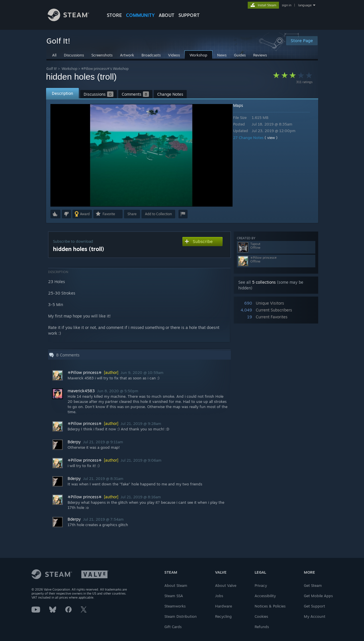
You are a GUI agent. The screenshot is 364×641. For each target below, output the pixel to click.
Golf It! (52, 69)
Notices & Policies (270, 606)
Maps (242, 105)
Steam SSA (174, 596)
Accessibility (265, 596)
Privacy (261, 585)
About (167, 15)
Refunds (262, 627)
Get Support (314, 606)
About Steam (176, 585)
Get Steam (313, 585)
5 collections (264, 282)
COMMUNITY (140, 15)
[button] (55, 214)
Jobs (219, 596)
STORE (114, 15)
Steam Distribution (181, 616)
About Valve (226, 585)
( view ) (275, 138)
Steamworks (175, 606)
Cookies (261, 616)
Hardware (224, 606)
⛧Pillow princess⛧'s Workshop (105, 69)
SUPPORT (189, 15)
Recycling (223, 616)
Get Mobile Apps (318, 596)
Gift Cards (173, 627)
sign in (287, 5)
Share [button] (132, 214)
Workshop (69, 69)
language (305, 5)
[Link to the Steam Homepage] (73, 20)
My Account (315, 616)
